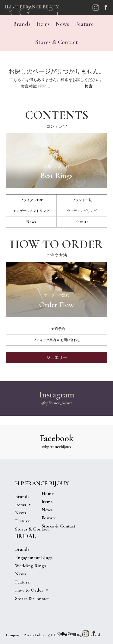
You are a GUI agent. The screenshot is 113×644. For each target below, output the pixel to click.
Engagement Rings (34, 558)
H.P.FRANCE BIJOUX (42, 484)
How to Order (29, 590)
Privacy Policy (34, 635)
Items (43, 24)
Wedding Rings (30, 566)
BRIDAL (25, 536)
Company (13, 635)
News (62, 24)
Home (48, 493)
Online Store (66, 633)
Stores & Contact (56, 42)
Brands (22, 24)
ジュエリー (57, 358)
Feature (84, 24)
